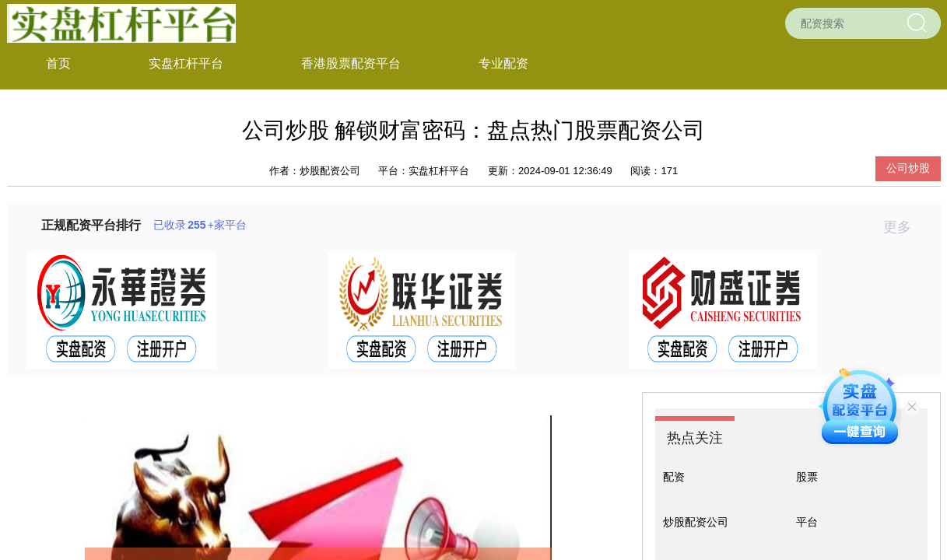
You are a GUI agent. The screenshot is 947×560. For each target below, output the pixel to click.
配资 (674, 477)
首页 (58, 63)
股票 (807, 477)
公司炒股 (908, 168)
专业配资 (503, 63)
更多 (904, 227)
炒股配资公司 (696, 522)
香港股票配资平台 (351, 63)
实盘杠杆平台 (186, 63)
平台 (807, 522)
